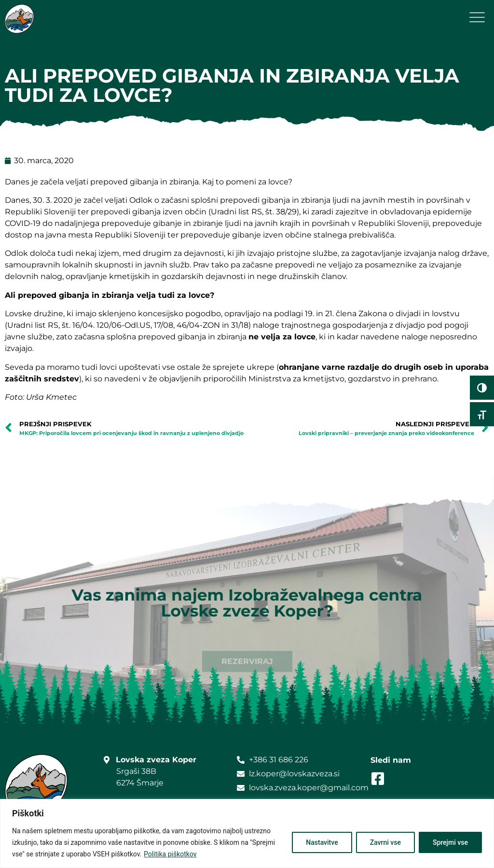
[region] (247, 833)
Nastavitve (322, 842)
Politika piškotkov (170, 854)
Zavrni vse (385, 842)
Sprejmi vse (450, 842)
